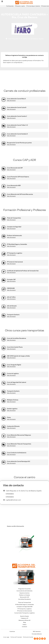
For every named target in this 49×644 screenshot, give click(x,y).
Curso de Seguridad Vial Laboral (17, 382)
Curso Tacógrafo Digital (14, 365)
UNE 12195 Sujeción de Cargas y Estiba (18, 356)
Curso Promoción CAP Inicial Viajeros (18, 177)
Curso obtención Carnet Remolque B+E (19, 461)
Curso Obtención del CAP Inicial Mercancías (20, 194)
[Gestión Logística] (4, 410)
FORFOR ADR (11, 288)
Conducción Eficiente (13, 426)
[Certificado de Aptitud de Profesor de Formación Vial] (4, 272)
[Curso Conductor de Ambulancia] (4, 454)
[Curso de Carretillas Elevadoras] (4, 339)
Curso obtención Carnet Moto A (16, 99)
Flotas (9, 417)
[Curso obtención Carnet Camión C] (4, 117)
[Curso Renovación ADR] (4, 186)
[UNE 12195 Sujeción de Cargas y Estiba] (4, 357)
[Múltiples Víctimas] (4, 401)
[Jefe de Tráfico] (4, 298)
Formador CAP (11, 279)
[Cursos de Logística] (4, 374)
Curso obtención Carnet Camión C (17, 116)
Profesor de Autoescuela (14, 235)
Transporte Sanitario (13, 315)
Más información (11, 101)
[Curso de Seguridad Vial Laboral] (4, 383)
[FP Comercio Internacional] (4, 263)
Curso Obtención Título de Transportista (19, 444)
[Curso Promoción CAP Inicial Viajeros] (4, 178)
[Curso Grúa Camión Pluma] (4, 348)
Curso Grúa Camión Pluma (15, 347)
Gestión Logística (12, 409)
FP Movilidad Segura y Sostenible (33, 6)
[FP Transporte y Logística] (4, 254)
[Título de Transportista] (4, 219)
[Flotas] (4, 418)
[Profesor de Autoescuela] (4, 236)
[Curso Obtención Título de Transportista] (4, 445)
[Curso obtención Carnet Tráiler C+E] (4, 126)
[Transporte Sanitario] (4, 316)
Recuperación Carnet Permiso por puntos (19, 143)
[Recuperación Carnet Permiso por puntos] (4, 143)
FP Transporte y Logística (20, 6)
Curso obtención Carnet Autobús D (17, 134)
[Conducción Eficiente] (4, 427)
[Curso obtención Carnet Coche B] (4, 108)
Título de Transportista (14, 218)
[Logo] (25, 3)
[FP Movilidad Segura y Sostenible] (4, 245)
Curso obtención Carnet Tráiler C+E (17, 125)
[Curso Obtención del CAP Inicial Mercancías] (4, 195)
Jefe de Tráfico (11, 297)
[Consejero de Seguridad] (4, 228)
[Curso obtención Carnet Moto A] (4, 100)
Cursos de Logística (13, 373)
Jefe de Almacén (12, 306)
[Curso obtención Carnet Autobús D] (4, 135)
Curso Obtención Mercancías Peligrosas (19, 435)
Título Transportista (10, 6)
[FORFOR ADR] (4, 289)
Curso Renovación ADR (14, 185)
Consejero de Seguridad (14, 227)
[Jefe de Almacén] (4, 307)
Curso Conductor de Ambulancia (17, 453)
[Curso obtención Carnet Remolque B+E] (4, 462)
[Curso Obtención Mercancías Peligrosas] (4, 436)
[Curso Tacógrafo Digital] (4, 366)
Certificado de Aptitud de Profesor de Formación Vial (23, 271)
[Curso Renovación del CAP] (4, 169)
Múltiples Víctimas (13, 400)
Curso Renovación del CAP (15, 168)
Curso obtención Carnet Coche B (17, 107)
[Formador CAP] (4, 280)
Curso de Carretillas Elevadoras (16, 338)
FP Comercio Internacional (15, 262)
